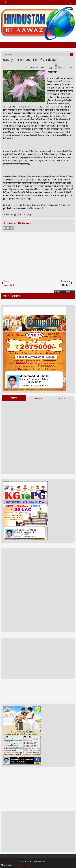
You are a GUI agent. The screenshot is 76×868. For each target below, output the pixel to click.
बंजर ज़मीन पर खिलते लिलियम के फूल (30, 59)
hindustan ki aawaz (23, 865)
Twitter (8, 228)
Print (64, 68)
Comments (38, 398)
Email (70, 68)
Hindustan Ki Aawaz (37, 68)
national (8, 54)
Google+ (12, 228)
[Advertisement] (38, 254)
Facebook (4, 228)
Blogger (59, 292)
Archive (62, 398)
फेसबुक (14, 398)
